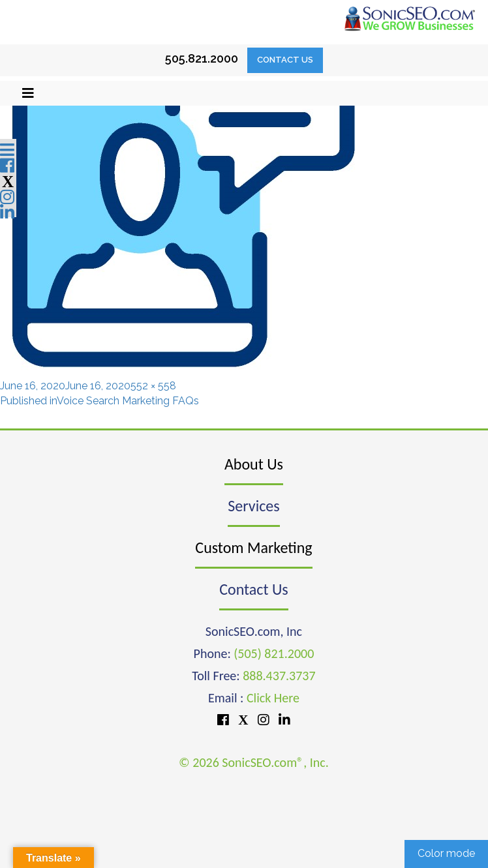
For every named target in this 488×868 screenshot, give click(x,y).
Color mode (446, 853)
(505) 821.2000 (274, 653)
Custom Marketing (253, 547)
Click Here (273, 698)
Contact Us (285, 60)
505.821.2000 (202, 58)
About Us (254, 464)
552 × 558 (153, 386)
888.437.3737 (279, 676)
